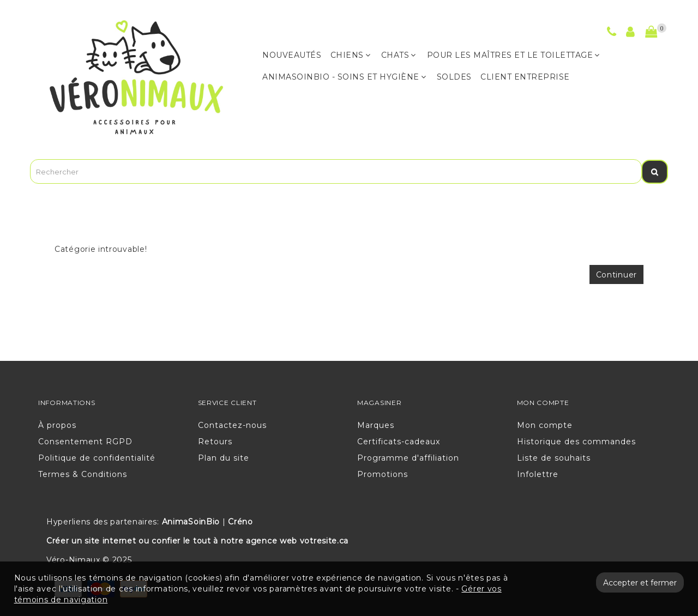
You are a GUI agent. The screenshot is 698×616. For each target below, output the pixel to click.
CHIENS (351, 55)
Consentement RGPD (85, 442)
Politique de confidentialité (97, 458)
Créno (240, 522)
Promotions (383, 474)
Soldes (454, 77)
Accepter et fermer (640, 583)
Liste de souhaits (554, 458)
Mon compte (545, 425)
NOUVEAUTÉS (292, 55)
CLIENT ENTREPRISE (525, 77)
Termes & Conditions (83, 474)
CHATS (399, 55)
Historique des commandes (576, 442)
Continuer (616, 275)
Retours (215, 442)
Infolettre (538, 474)
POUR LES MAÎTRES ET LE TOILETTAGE (513, 55)
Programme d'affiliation (408, 458)
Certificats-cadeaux (399, 442)
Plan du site (224, 458)
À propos (57, 425)
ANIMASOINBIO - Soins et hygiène (344, 77)
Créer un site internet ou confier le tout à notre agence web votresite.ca (197, 541)
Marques (376, 425)
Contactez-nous (232, 425)
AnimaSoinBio (191, 522)
